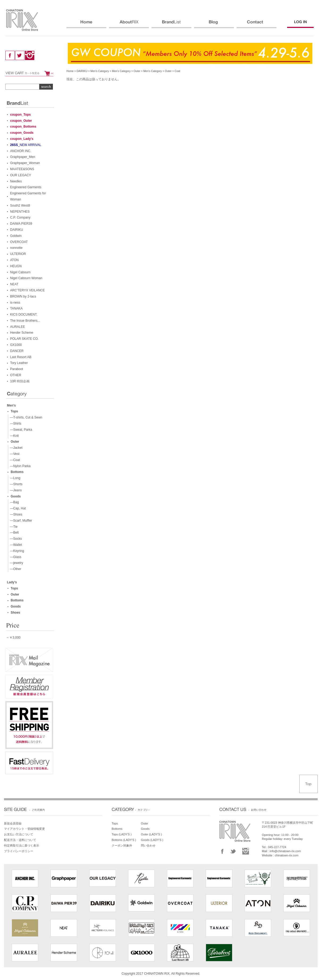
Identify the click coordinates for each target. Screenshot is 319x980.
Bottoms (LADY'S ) (124, 840)
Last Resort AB (21, 357)
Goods (16, 496)
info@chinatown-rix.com (285, 851)
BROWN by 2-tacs (23, 296)
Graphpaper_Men (23, 157)
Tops (14, 411)
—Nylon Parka (19, 466)
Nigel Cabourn (20, 272)
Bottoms (17, 472)
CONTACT (257, 24)
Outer (137, 71)
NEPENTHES (20, 212)
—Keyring (16, 551)
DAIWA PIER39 (21, 224)
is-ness (15, 303)
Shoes (15, 613)
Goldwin (16, 236)
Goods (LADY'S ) (152, 840)
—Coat (14, 460)
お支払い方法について (19, 834)
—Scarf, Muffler (20, 521)
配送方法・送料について (20, 840)
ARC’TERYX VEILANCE (27, 290)
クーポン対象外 (122, 845)
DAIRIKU (82, 71)
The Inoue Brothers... (25, 321)
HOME (86, 24)
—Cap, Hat (17, 508)
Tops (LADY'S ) (122, 834)
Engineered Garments (26, 187)
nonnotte (16, 248)
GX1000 (16, 345)
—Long (14, 478)
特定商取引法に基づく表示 (22, 845)
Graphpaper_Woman (25, 163)
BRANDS (171, 24)
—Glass (15, 557)
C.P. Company (20, 217)
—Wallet (15, 545)
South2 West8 (20, 206)
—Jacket (15, 448)
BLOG (214, 24)
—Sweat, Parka (20, 430)
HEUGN (16, 266)
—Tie (13, 527)
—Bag (14, 502)
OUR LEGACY (21, 175)
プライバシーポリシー (19, 851)
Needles (16, 181)
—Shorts (15, 484)
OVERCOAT (19, 242)
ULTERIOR (18, 254)
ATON (14, 260)
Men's (11, 405)
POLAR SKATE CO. (24, 339)
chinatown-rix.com (287, 855)
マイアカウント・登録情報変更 (24, 829)
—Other (15, 569)
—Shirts (15, 424)
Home (70, 71)
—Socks (15, 539)
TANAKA (16, 308)
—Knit (13, 436)
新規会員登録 (13, 823)
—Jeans (15, 490)
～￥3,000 (13, 638)
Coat (177, 71)
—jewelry (16, 563)
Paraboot (17, 369)
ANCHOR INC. (21, 151)
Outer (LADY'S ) (151, 834)
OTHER (16, 375)
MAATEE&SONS (22, 169)
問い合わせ (148, 845)
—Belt (13, 533)
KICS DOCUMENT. (24, 315)
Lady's (12, 582)
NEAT (14, 284)
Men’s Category (100, 71)
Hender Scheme (22, 333)
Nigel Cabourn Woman (26, 278)
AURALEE (18, 327)
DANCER (17, 351)
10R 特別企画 (20, 381)
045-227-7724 (277, 847)
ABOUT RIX (129, 24)
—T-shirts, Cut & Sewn (25, 417)
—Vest (14, 454)
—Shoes (15, 514)
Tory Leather (19, 363)
